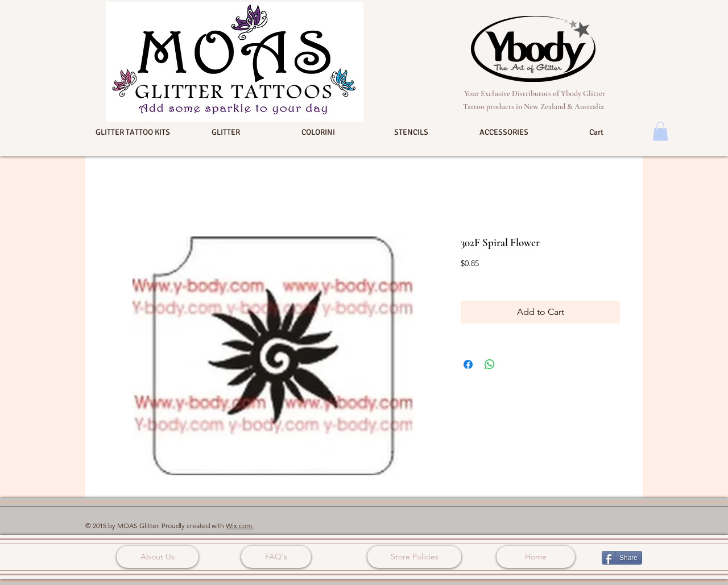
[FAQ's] (276, 557)
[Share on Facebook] (468, 364)
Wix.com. (240, 526)
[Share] (622, 558)
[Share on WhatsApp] (490, 364)
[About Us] (158, 557)
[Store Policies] (414, 557)
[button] (133, 132)
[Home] (536, 557)
